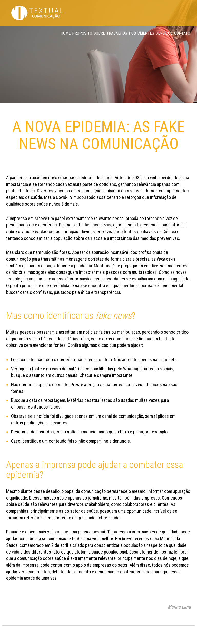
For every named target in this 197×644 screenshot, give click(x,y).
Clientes (146, 33)
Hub (132, 33)
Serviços (164, 33)
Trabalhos (117, 33)
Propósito (82, 33)
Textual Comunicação (37, 13)
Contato (182, 33)
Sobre (99, 33)
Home (66, 33)
